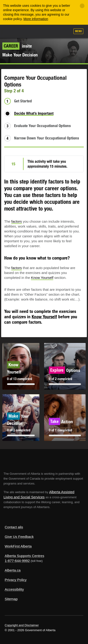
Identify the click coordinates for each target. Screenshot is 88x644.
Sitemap (11, 599)
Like (54, 31)
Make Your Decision (20, 55)
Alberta (12, 31)
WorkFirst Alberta (18, 546)
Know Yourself (42, 278)
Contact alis (14, 527)
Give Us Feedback (19, 537)
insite (17, 46)
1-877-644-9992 (17, 561)
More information (36, 19)
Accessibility (14, 589)
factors (17, 221)
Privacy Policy (16, 580)
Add (42, 32)
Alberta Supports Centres (24, 556)
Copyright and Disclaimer (22, 625)
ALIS (29, 31)
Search (65, 32)
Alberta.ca (13, 570)
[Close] (82, 6)
